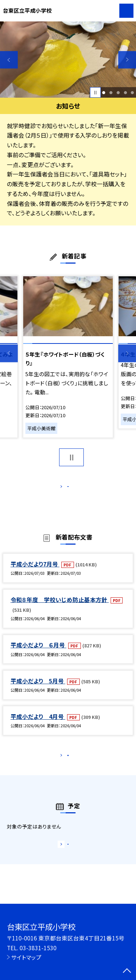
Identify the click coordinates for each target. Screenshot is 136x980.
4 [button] (125, 93)
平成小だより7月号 (35, 572)
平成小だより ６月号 (38, 652)
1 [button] (104, 93)
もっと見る (64, 488)
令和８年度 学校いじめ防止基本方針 (60, 607)
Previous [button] (9, 60)
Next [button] (127, 60)
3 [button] (118, 93)
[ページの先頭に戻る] (127, 971)
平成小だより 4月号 (38, 724)
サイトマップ (26, 957)
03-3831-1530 (38, 948)
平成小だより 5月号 (38, 688)
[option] (68, 60)
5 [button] (133, 93)
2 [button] (111, 93)
